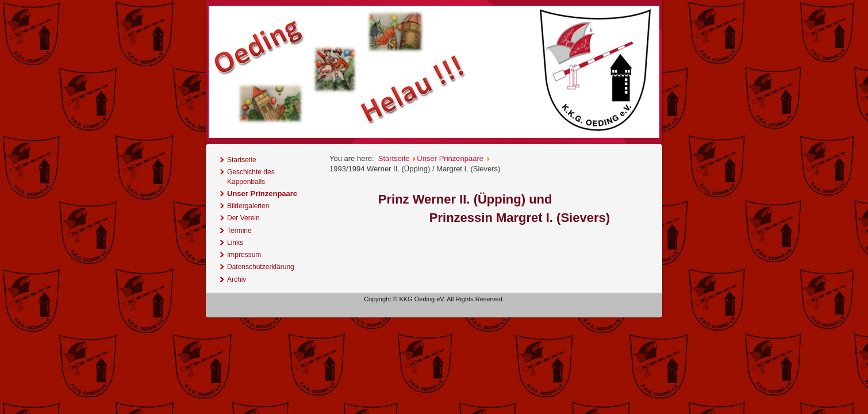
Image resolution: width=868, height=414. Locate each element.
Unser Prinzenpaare (262, 193)
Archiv (237, 279)
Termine (239, 231)
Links (235, 243)
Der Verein (243, 218)
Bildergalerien (248, 206)
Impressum (244, 255)
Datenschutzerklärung (261, 267)
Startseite (242, 160)
